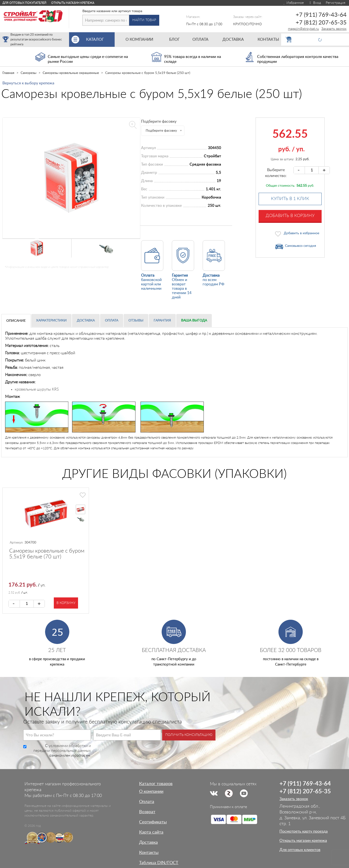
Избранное (293, 3)
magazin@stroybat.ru (303, 29)
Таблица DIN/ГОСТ (159, 863)
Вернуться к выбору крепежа (28, 83)
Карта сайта (151, 832)
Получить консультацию (189, 735)
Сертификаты (153, 822)
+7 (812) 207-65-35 (321, 23)
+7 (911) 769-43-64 (321, 15)
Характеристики (51, 321)
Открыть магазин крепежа (73, 3)
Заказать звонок (334, 29)
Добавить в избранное (301, 233)
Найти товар (144, 20)
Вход (315, 3)
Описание (16, 321)
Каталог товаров (156, 784)
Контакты (149, 853)
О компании (151, 792)
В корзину (66, 603)
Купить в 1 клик (290, 199)
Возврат (147, 812)
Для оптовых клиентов (300, 850)
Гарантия (162, 321)
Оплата (112, 321)
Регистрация (336, 3)
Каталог (100, 40)
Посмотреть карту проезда (304, 831)
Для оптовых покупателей (24, 3)
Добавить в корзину (290, 216)
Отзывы (136, 321)
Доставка (86, 321)
